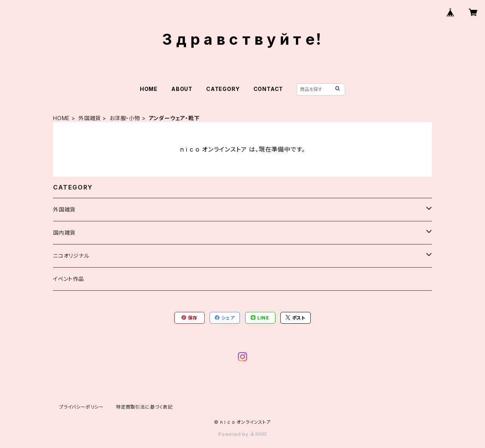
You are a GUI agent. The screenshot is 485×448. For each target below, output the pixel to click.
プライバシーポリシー (81, 407)
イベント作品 (69, 279)
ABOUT (182, 89)
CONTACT (268, 89)
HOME (149, 89)
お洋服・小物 (125, 118)
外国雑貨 (90, 118)
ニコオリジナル (71, 256)
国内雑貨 (64, 233)
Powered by (242, 434)
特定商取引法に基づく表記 (144, 407)
